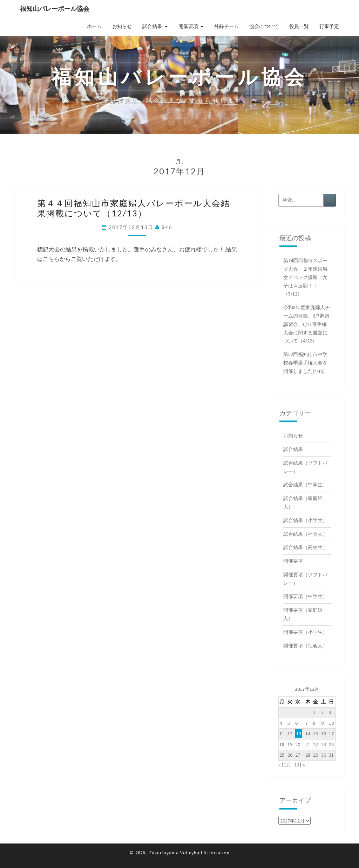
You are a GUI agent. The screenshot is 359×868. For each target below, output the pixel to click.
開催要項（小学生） (305, 632)
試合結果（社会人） (305, 534)
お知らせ (122, 26)
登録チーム (226, 26)
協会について (264, 26)
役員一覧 (299, 26)
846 (167, 227)
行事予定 (329, 26)
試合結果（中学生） (305, 485)
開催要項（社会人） (305, 646)
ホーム (94, 26)
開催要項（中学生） (305, 596)
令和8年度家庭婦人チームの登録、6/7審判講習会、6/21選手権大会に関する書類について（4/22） (307, 324)
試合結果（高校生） (305, 547)
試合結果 (152, 26)
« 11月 (285, 765)
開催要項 (188, 26)
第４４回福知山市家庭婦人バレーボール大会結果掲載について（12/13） (134, 208)
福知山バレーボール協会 (55, 9)
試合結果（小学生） (305, 520)
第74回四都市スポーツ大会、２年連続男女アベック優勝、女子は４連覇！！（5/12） (305, 277)
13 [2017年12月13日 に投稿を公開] (299, 734)
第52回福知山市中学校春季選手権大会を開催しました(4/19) (305, 363)
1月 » (300, 765)
